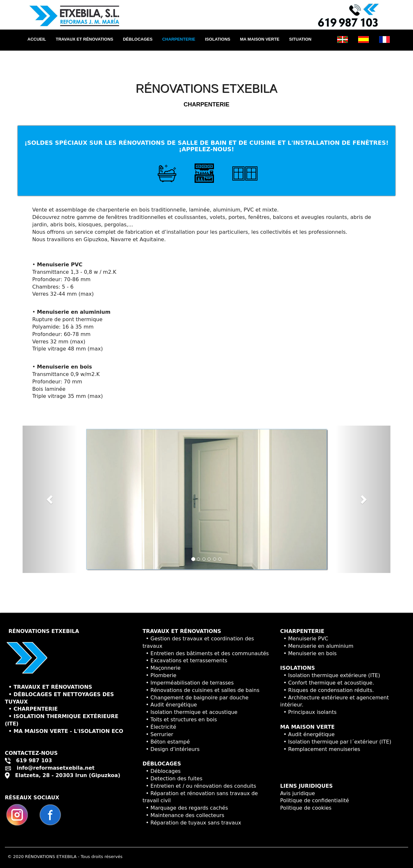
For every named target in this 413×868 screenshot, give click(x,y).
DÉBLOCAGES (138, 39)
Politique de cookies (306, 808)
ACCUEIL (39, 39)
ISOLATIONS (217, 39)
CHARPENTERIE (179, 39)
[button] (50, 499)
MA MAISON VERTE (260, 39)
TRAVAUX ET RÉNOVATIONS (85, 39)
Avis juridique (297, 793)
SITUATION (300, 39)
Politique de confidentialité (314, 800)
